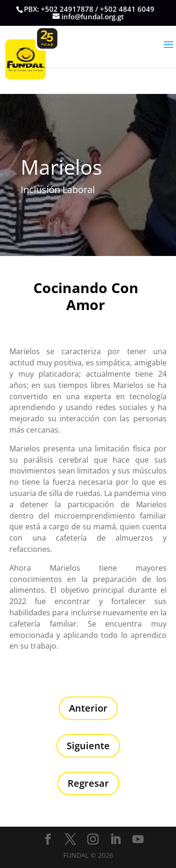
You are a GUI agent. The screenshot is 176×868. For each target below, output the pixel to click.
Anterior (88, 708)
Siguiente (88, 746)
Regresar (88, 783)
